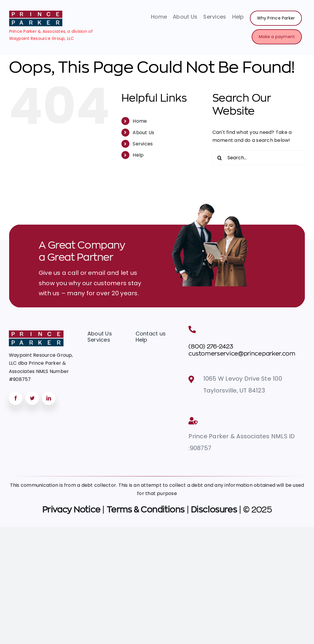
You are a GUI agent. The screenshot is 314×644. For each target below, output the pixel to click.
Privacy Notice (71, 510)
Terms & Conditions (146, 510)
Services (143, 144)
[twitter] (32, 398)
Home (140, 121)
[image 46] (36, 13)
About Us (143, 133)
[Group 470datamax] (36, 333)
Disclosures (214, 510)
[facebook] (16, 398)
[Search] (220, 158)
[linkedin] (49, 398)
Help (138, 155)
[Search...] (259, 158)
